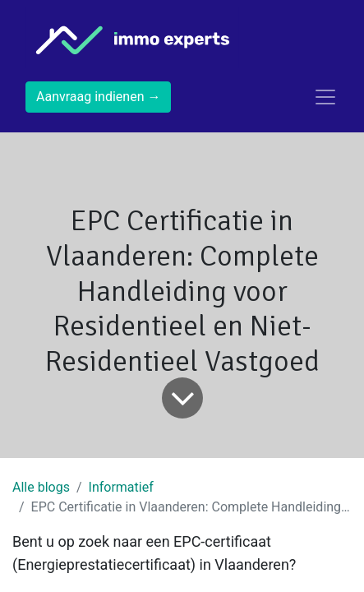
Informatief (121, 487)
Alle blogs (41, 487)
